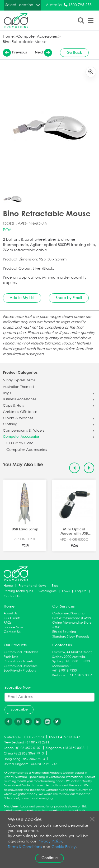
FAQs (66, 591)
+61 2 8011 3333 (78, 661)
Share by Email (69, 298)
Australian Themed (18, 387)
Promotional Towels (18, 661)
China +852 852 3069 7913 (24, 753)
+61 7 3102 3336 (80, 675)
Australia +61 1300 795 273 (24, 737)
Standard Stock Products (71, 637)
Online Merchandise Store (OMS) (72, 625)
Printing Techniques (18, 591)
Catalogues (48, 591)
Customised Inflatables (21, 652)
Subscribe (19, 709)
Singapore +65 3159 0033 (65, 748)
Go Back (74, 53)
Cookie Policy (64, 847)
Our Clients (12, 618)
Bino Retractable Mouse (25, 42)
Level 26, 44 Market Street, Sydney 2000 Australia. (72, 655)
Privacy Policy (50, 842)
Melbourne (61, 666)
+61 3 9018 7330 (65, 671)
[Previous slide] (75, 468)
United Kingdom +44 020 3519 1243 (30, 764)
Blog (55, 586)
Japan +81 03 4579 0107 (22, 748)
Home (8, 37)
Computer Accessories (37, 37)
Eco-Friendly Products (20, 671)
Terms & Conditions (25, 847)
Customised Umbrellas (21, 666)
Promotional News (32, 586)
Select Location (19, 5)
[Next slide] (89, 468)
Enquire (81, 591)
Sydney (58, 661)
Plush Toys (11, 657)
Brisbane (59, 675)
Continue (50, 858)
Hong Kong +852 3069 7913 (24, 759)
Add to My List (22, 298)
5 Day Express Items (19, 381)
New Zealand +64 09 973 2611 (27, 743)
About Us (10, 613)
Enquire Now (13, 627)
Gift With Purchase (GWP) (72, 618)
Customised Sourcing (68, 613)
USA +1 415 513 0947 (65, 737)
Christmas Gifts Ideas (20, 412)
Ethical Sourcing (64, 632)
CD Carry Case (20, 443)
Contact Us (12, 596)
